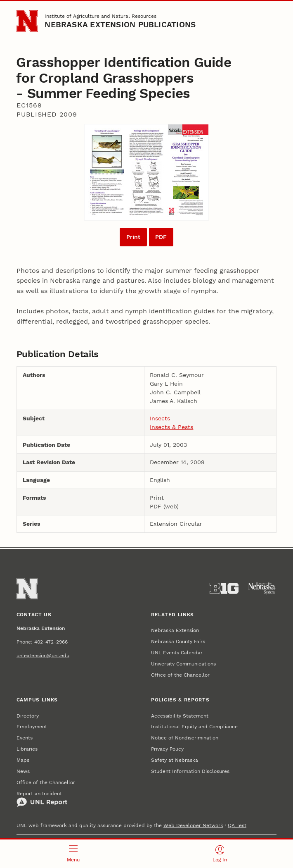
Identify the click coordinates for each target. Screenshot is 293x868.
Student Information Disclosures (190, 771)
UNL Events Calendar (177, 653)
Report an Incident (42, 799)
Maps (23, 760)
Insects (160, 418)
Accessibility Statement (180, 716)
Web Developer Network (193, 825)
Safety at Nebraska (175, 760)
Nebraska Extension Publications (120, 25)
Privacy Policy (167, 749)
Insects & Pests (171, 427)
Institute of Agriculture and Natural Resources (100, 16)
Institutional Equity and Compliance (194, 727)
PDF (161, 237)
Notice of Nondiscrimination (185, 738)
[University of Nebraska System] (262, 588)
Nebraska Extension (175, 630)
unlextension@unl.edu (43, 656)
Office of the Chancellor (180, 675)
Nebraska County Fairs (178, 641)
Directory (28, 716)
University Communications (183, 664)
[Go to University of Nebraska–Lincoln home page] (27, 21)
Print (133, 237)
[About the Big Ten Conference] (224, 588)
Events (25, 738)
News (23, 771)
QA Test (237, 825)
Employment (32, 727)
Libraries (27, 749)
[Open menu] (73, 854)
